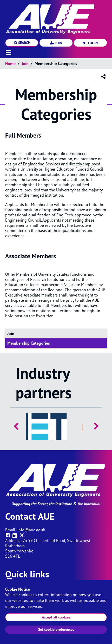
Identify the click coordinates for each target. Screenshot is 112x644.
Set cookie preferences (56, 629)
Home (10, 63)
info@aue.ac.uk (31, 530)
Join (25, 63)
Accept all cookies (56, 617)
